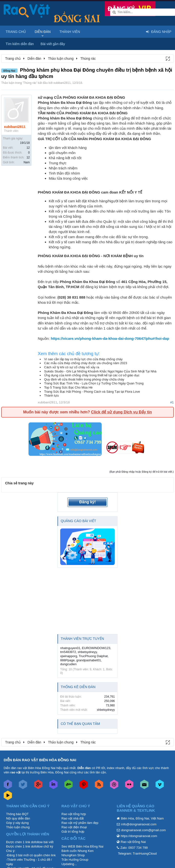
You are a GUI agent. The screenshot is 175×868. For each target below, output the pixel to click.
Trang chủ (16, 32)
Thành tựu (51, 395)
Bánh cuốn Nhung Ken (78, 851)
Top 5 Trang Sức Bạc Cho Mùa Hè (68, 387)
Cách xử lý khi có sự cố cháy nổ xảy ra (72, 367)
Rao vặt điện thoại (74, 827)
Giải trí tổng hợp (73, 832)
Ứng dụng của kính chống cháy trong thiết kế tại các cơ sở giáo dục (92, 375)
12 (28, 148)
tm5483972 (68, 652)
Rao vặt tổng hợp (74, 814)
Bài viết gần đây (53, 44)
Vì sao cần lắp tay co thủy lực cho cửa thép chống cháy (83, 359)
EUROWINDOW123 (96, 648)
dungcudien (68, 664)
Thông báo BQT (17, 814)
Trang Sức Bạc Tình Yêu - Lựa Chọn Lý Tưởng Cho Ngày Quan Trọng (94, 383)
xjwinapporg (69, 656)
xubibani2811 (62, 83)
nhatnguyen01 (70, 648)
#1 (172, 402)
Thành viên (70, 32)
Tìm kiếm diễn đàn (20, 44)
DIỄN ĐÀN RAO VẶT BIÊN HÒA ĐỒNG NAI (40, 760)
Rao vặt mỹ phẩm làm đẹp (80, 823)
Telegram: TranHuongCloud (137, 853)
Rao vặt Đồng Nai (133, 842)
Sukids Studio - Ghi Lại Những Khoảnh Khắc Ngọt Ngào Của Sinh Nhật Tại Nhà (100, 371)
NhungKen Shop (73, 855)
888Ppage (67, 660)
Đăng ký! (87, 502)
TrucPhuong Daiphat (93, 656)
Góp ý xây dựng (17, 823)
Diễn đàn (43, 32)
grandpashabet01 (89, 660)
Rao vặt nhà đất (73, 818)
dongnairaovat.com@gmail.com (143, 830)
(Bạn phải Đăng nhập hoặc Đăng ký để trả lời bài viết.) (142, 472)
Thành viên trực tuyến (82, 639)
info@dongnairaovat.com (139, 824)
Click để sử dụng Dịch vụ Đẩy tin (121, 412)
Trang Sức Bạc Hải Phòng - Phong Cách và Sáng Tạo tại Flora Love (92, 392)
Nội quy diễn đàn (18, 818)
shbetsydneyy (87, 652)
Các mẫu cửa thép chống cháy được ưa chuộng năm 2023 (86, 363)
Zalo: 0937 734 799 (134, 848)
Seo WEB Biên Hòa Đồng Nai (82, 846)
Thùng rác (30, 83)
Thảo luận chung (18, 827)
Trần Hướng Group (75, 860)
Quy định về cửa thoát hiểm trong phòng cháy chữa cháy (84, 379)
